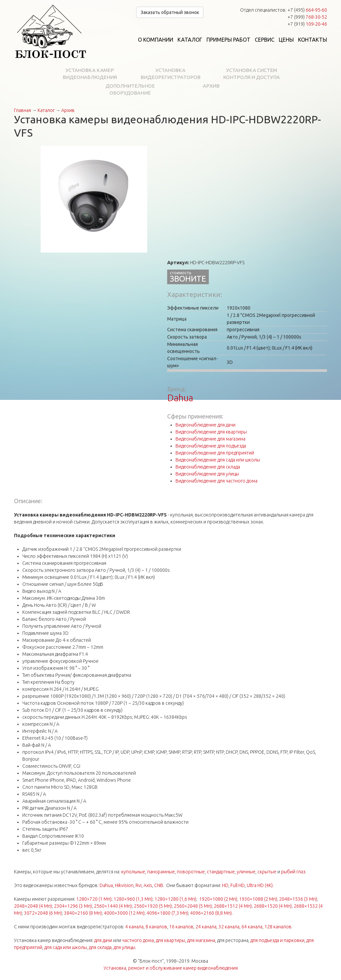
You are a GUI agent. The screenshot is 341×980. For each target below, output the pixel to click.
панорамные (161, 872)
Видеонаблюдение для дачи (205, 425)
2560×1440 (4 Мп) (113, 906)
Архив (211, 86)
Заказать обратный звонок (170, 12)
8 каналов (156, 927)
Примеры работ (228, 40)
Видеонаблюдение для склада (208, 467)
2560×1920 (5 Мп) (153, 906)
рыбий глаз (293, 872)
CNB (159, 885)
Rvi (139, 885)
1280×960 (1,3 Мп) (133, 899)
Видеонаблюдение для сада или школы (218, 460)
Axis (148, 885)
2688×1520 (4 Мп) (273, 906)
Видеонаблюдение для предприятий (215, 453)
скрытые (267, 872)
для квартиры (170, 940)
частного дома (138, 940)
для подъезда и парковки (277, 940)
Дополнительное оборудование (130, 89)
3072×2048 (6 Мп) (43, 913)
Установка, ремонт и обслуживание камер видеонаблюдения (171, 968)
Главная (22, 110)
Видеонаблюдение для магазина (210, 439)
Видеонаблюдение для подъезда (211, 446)
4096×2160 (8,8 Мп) (211, 913)
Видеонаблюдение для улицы (207, 474)
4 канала (134, 927)
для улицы (124, 947)
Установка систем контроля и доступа (251, 74)
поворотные (191, 872)
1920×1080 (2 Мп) (218, 899)
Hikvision (124, 885)
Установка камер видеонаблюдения (90, 74)
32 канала (229, 927)
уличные (246, 872)
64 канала (252, 927)
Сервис (265, 40)
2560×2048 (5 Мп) (193, 906)
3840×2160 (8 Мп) (83, 913)
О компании (156, 40)
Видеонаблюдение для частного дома (216, 481)
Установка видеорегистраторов (170, 74)
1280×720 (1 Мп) (94, 899)
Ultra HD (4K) (260, 885)
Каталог (190, 40)
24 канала (206, 927)
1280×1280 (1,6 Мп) (175, 899)
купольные (133, 872)
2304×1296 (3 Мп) (73, 906)
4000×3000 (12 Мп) (124, 913)
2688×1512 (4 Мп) (233, 906)
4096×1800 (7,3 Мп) (167, 913)
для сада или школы (66, 947)
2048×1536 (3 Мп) (298, 899)
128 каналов (278, 927)
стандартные (221, 872)
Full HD (238, 885)
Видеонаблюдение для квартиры (211, 432)
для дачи (103, 940)
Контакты (313, 40)
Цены (286, 40)
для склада (100, 947)
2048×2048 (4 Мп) (33, 906)
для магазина (201, 940)
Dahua (180, 398)
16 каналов (181, 927)
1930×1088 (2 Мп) (258, 899)
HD (225, 885)
